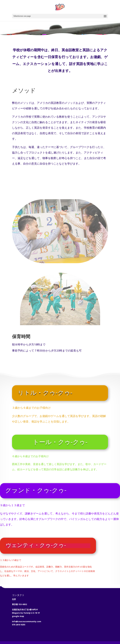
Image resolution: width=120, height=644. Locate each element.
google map (18, 616)
